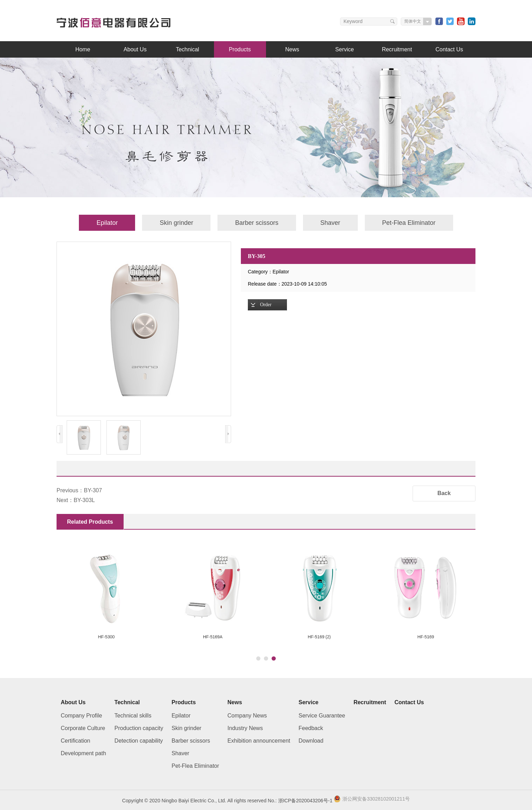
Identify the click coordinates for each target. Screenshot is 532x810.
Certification (75, 741)
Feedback (311, 728)
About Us (135, 49)
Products (240, 49)
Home (83, 49)
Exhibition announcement (259, 741)
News (292, 49)
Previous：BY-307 (79, 490)
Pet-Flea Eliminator (409, 223)
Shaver (330, 223)
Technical (188, 49)
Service (344, 49)
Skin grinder (176, 223)
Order (266, 305)
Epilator (107, 223)
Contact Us (449, 49)
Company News (247, 716)
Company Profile (81, 716)
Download (311, 741)
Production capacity (139, 728)
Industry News (245, 728)
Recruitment (397, 49)
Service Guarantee (322, 716)
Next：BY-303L (76, 500)
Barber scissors (257, 223)
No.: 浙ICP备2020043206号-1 (300, 801)
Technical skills (133, 716)
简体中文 (413, 21)
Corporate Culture (83, 728)
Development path (83, 753)
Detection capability (139, 741)
